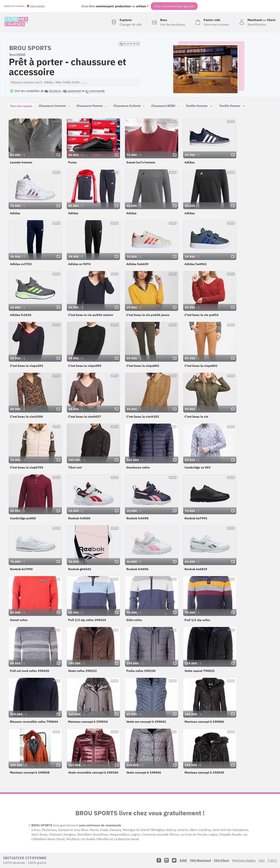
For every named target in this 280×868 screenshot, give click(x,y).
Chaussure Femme (92, 106)
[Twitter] (174, 860)
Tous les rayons (21, 106)
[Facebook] (159, 860)
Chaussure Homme (54, 106)
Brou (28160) (17, 54)
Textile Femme (233, 106)
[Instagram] (167, 860)
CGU (262, 860)
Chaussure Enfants (129, 106)
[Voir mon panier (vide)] (212, 22)
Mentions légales (244, 860)
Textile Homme (200, 106)
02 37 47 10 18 (129, 44)
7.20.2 (272, 860)
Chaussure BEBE (165, 106)
